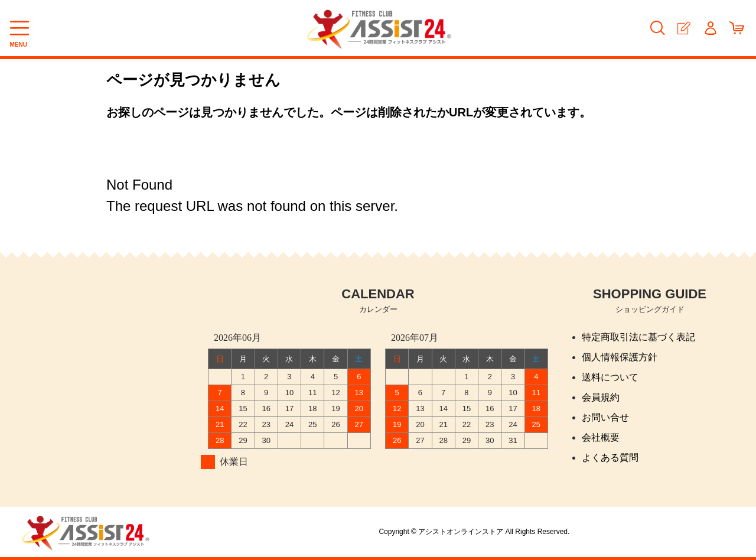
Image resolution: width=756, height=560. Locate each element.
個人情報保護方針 (620, 357)
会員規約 (601, 397)
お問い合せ (605, 417)
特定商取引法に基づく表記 (638, 337)
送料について (610, 377)
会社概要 (601, 437)
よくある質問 (610, 458)
